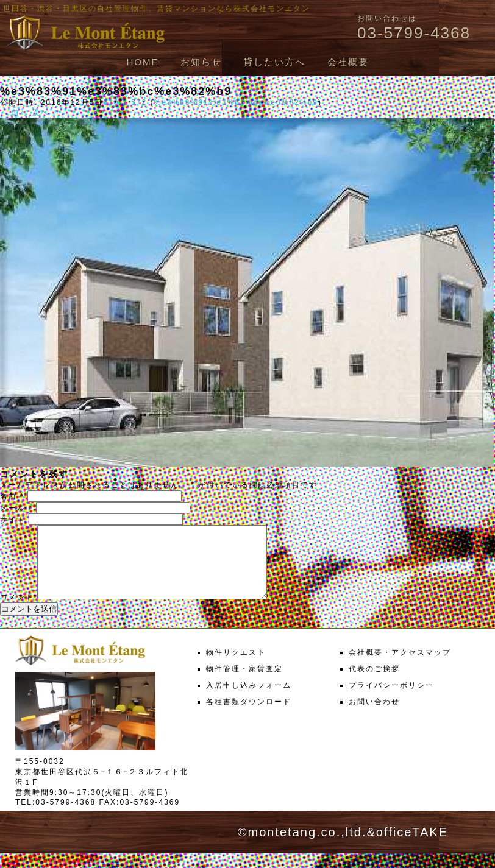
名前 (12, 496)
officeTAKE (412, 847)
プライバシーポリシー (391, 700)
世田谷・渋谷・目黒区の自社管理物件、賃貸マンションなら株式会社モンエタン (157, 9)
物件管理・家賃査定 (244, 683)
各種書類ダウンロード (249, 716)
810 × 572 (125, 102)
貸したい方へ (274, 62)
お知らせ (201, 62)
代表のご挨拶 (374, 683)
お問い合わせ (374, 716)
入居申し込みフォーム (249, 700)
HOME (142, 62)
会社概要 (348, 62)
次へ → (47, 113)
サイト (13, 520)
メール (16, 508)
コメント (17, 612)
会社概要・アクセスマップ (400, 667)
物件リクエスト (236, 667)
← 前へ (14, 113)
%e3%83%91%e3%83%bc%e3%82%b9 (236, 102)
